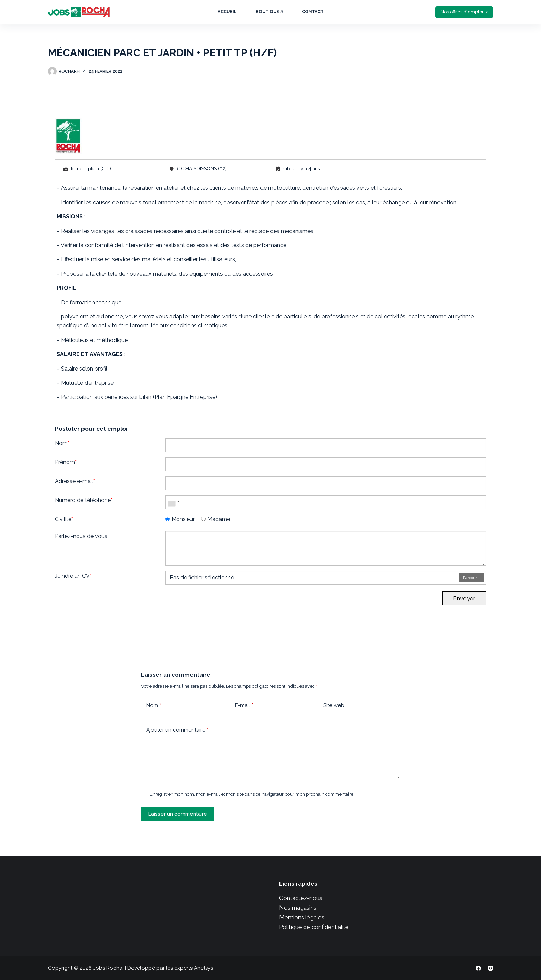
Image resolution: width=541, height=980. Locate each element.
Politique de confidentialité (314, 927)
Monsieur (180, 519)
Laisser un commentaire (178, 814)
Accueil (227, 12)
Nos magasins (298, 908)
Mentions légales (302, 917)
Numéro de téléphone (84, 500)
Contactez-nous (301, 898)
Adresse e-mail (75, 481)
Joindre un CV (73, 576)
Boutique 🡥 (269, 12)
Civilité (64, 519)
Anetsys (203, 968)
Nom (62, 443)
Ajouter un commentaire (177, 730)
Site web (334, 705)
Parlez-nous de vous (81, 536)
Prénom (66, 462)
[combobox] (174, 502)
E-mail (244, 705)
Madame (216, 519)
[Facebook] (478, 968)
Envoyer (464, 598)
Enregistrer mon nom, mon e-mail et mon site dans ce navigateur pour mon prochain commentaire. (252, 794)
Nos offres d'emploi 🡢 (464, 12)
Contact (313, 12)
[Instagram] (490, 968)
